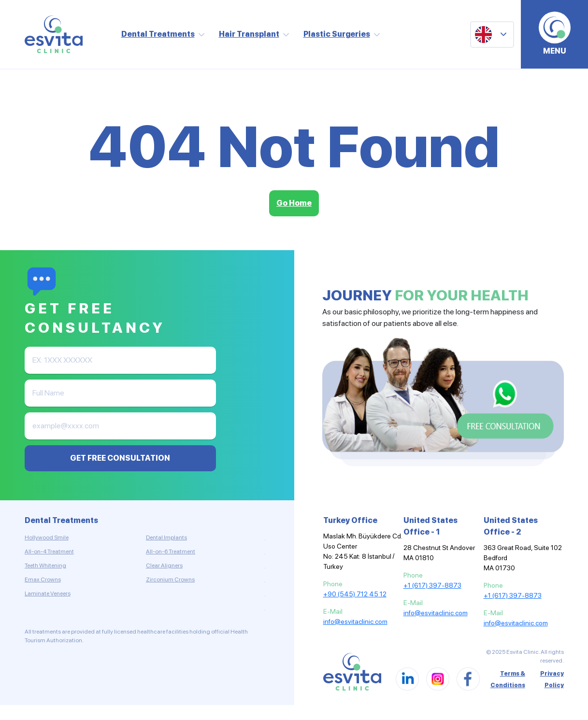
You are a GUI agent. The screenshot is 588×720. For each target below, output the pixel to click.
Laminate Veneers (48, 593)
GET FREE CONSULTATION (120, 458)
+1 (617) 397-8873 (432, 585)
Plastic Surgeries (337, 34)
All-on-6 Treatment (171, 551)
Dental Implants (166, 537)
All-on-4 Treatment (49, 551)
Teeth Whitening (45, 565)
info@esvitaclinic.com (355, 621)
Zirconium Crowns (170, 579)
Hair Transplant (249, 34)
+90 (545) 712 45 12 (355, 594)
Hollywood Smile (47, 537)
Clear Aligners (164, 565)
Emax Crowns (43, 579)
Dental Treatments (158, 34)
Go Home (294, 203)
